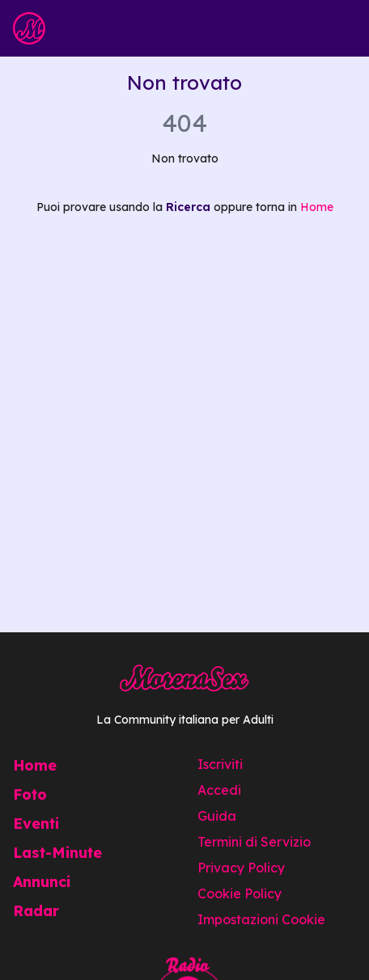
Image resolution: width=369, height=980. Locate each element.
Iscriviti (220, 764)
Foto (30, 794)
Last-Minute (57, 853)
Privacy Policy (241, 868)
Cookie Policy (240, 893)
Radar (36, 911)
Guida (217, 816)
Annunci (42, 882)
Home (317, 207)
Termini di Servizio (254, 842)
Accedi (219, 790)
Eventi (36, 824)
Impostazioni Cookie (261, 919)
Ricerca (188, 207)
